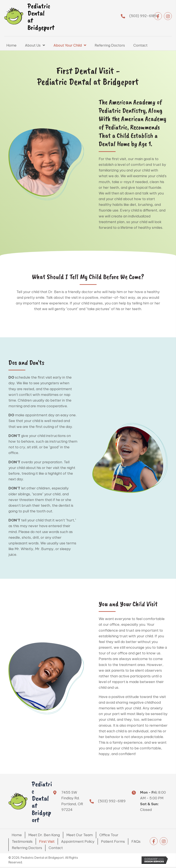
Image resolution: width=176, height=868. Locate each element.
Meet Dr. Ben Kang (44, 835)
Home (17, 835)
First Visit (47, 841)
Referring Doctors (27, 848)
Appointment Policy (78, 841)
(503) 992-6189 (143, 16)
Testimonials (22, 841)
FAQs (136, 841)
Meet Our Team (80, 835)
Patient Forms (113, 841)
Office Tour (109, 835)
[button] (158, 16)
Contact (56, 848)
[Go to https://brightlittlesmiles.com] (40, 16)
